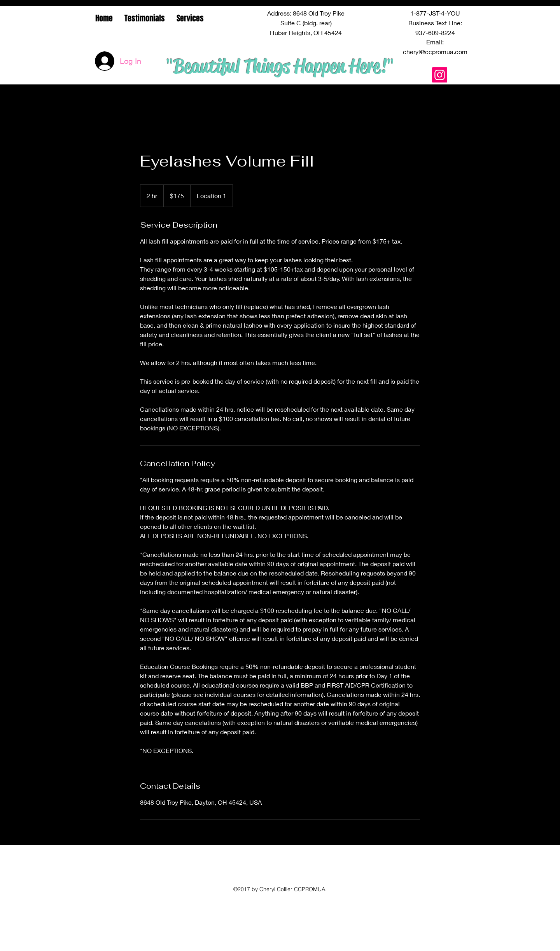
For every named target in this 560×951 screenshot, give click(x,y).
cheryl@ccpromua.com (435, 52)
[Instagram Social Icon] (440, 75)
